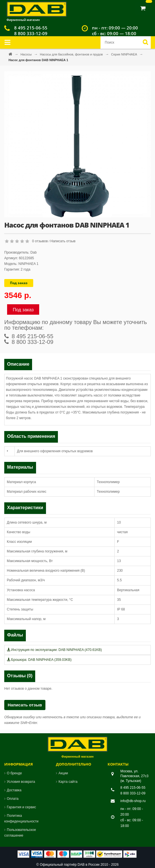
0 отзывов (40, 241)
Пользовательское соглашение (20, 833)
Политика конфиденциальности (21, 818)
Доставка (14, 790)
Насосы (26, 54)
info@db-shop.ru (133, 801)
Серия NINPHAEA (124, 54)
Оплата (13, 799)
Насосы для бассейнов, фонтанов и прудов (72, 54)
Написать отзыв (63, 241)
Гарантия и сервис (21, 807)
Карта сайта (68, 782)
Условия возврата (21, 782)
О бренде (14, 773)
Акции (63, 773)
